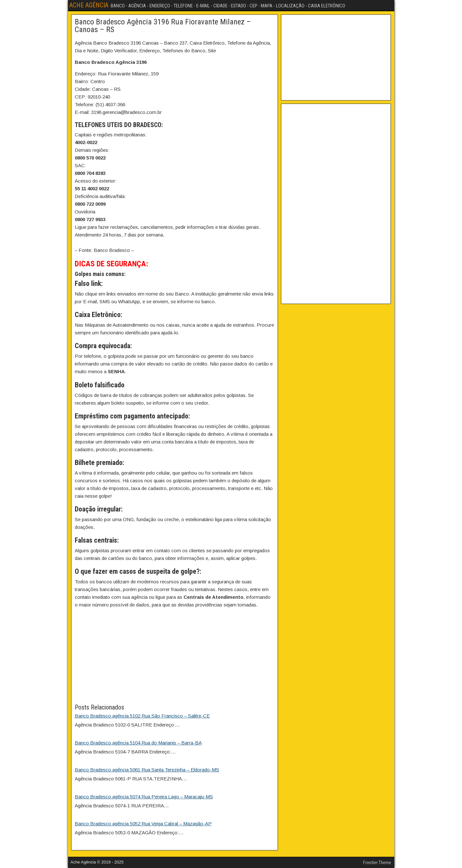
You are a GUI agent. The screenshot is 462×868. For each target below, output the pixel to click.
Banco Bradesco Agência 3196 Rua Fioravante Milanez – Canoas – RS (163, 26)
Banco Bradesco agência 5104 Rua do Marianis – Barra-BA (138, 743)
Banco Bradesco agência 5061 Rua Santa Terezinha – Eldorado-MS (147, 770)
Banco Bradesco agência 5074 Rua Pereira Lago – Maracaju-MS (144, 797)
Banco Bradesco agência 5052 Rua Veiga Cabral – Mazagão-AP (143, 824)
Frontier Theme (377, 863)
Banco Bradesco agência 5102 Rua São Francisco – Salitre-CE (142, 716)
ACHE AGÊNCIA (89, 5)
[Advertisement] (175, 657)
